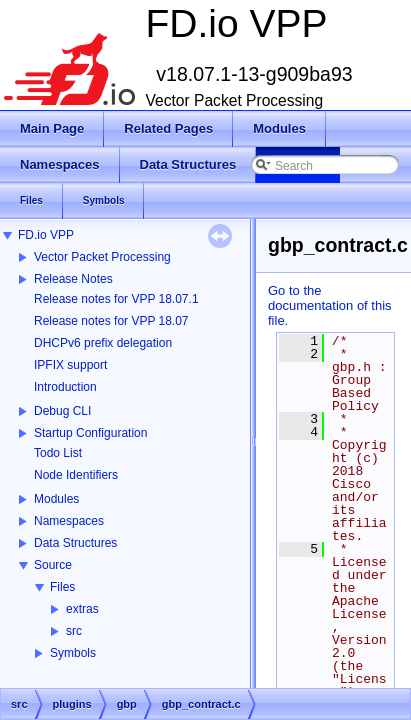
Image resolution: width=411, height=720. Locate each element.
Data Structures (75, 543)
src (74, 631)
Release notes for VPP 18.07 (111, 321)
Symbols (73, 653)
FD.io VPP (46, 235)
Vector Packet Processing (102, 257)
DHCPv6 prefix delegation (103, 343)
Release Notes (73, 279)
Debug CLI (62, 411)
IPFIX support (70, 365)
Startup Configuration (90, 433)
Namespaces (69, 521)
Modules (56, 499)
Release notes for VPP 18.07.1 (116, 299)
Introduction (65, 387)
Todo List (58, 453)
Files (62, 587)
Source (53, 565)
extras (82, 609)
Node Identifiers (76, 475)
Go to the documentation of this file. (330, 305)
